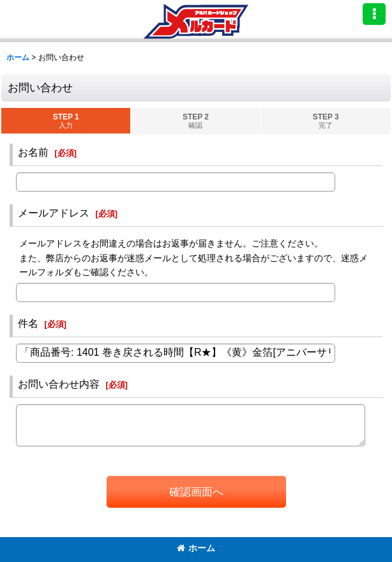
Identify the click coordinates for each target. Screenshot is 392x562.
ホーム (196, 548)
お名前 (33, 152)
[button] (374, 14)
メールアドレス (54, 213)
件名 (28, 323)
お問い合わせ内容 (59, 384)
